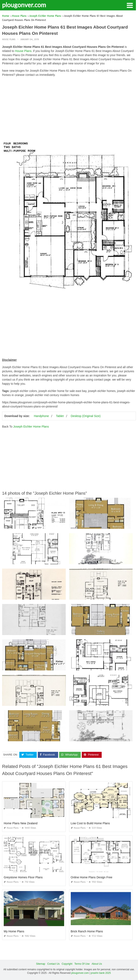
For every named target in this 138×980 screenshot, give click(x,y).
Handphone (41, 416)
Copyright (67, 964)
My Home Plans (14, 931)
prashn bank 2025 (101, 973)
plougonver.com (24, 5)
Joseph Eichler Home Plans (31, 427)
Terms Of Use (82, 964)
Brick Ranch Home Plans (87, 931)
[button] (130, 5)
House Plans (9, 39)
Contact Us (53, 964)
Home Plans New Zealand (21, 823)
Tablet (60, 416)
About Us (97, 964)
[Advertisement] (69, 109)
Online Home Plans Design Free (92, 877)
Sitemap (41, 964)
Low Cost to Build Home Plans (90, 823)
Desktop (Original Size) (86, 416)
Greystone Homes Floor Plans (23, 877)
